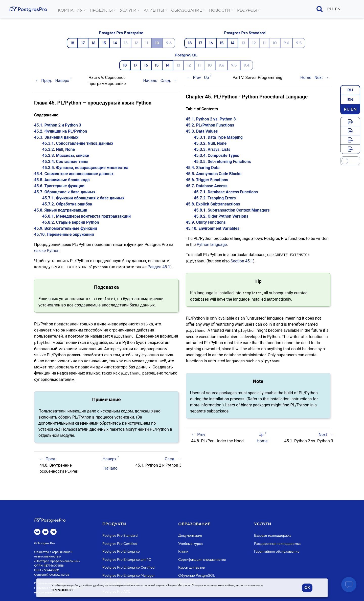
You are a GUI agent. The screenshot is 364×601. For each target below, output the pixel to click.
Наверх (62, 81)
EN (338, 9)
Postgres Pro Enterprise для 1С (127, 559)
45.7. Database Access (207, 186)
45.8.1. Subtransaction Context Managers (232, 210)
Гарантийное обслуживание (277, 552)
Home (306, 78)
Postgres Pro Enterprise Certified (128, 568)
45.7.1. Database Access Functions (226, 192)
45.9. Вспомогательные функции (66, 228)
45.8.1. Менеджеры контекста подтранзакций (86, 216)
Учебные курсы (191, 544)
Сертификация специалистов (202, 559)
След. (166, 81)
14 (115, 43)
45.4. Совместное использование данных (74, 174)
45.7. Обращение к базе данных (65, 192)
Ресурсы (247, 10)
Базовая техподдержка (273, 536)
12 (136, 43)
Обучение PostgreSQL (197, 575)
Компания (70, 10)
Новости (220, 10)
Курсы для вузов (191, 568)
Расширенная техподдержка (277, 544)
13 (126, 43)
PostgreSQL (186, 55)
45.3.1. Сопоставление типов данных (78, 143)
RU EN (350, 109)
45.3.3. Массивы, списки (66, 156)
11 (147, 43)
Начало (150, 81)
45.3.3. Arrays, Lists (212, 149)
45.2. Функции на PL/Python (61, 131)
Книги (183, 552)
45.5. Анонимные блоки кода (62, 180)
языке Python (47, 251)
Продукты (101, 10)
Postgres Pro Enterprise (121, 33)
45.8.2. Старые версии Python (71, 222)
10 (275, 43)
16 (93, 43)
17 (83, 43)
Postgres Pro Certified (120, 544)
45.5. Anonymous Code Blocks (214, 174)
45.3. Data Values (202, 131)
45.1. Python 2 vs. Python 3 (211, 119)
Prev (197, 78)
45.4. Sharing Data (203, 168)
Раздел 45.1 (159, 267)
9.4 (247, 65)
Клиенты (154, 10)
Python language (212, 245)
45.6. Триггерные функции (59, 186)
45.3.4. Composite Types (217, 156)
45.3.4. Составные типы (65, 162)
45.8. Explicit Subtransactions (213, 204)
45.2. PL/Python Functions (210, 125)
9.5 (299, 43)
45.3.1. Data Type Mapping (218, 137)
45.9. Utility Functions (206, 222)
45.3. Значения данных (56, 137)
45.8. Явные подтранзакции (61, 210)
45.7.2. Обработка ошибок (67, 204)
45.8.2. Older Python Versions (221, 216)
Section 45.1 (242, 261)
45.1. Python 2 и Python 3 (58, 125)
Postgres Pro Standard (245, 33)
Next (319, 78)
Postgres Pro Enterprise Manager (129, 575)
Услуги (128, 10)
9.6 (169, 43)
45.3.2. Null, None (59, 149)
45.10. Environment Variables (213, 228)
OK (307, 588)
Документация (190, 536)
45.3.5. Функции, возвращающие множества (85, 168)
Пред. (47, 81)
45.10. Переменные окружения (64, 234)
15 (104, 43)
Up (206, 78)
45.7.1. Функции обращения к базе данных (83, 198)
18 (72, 43)
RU (330, 9)
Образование (187, 10)
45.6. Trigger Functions (207, 180)
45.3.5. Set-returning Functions (222, 162)
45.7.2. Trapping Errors (215, 198)
